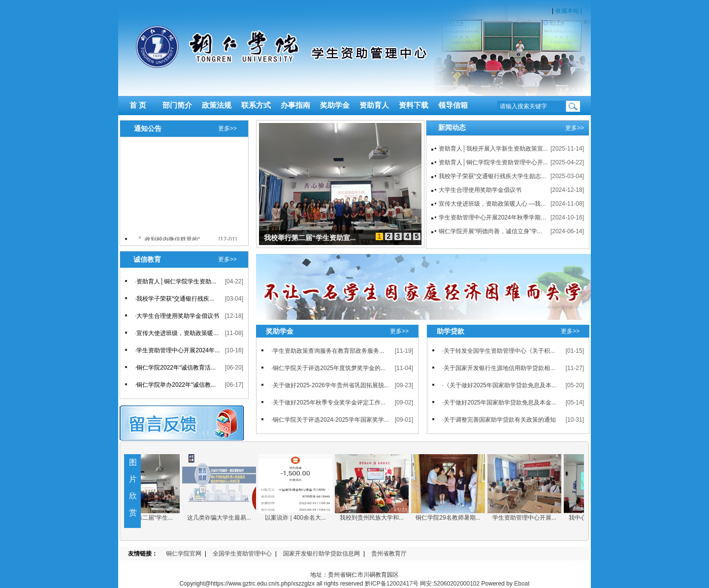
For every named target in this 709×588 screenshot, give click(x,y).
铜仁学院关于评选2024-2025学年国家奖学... (331, 420)
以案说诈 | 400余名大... (300, 518)
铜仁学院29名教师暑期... (453, 518)
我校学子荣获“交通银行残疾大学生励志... (492, 176)
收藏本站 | (568, 11)
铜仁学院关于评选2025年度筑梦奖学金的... (329, 368)
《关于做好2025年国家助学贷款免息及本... (500, 385)
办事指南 (295, 105)
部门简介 (177, 105)
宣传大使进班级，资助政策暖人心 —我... (492, 204)
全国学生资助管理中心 (242, 554)
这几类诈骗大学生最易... (224, 518)
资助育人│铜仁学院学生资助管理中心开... (493, 162)
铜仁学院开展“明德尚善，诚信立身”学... (490, 231)
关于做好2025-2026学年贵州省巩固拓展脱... (331, 385)
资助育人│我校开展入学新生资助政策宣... (493, 149)
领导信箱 (453, 105)
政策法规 (217, 105)
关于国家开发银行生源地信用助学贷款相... (499, 368)
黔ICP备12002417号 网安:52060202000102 (422, 584)
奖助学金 (335, 105)
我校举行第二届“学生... (148, 518)
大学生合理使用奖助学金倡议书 (480, 190)
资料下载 (414, 105)
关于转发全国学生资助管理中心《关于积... (499, 351)
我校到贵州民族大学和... (377, 518)
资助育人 (374, 105)
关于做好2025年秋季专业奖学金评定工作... (329, 402)
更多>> (227, 128)
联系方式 (256, 105)
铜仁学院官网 (184, 554)
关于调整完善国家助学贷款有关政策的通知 (500, 420)
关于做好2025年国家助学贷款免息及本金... (500, 402)
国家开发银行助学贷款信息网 (322, 554)
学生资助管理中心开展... (529, 518)
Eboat (522, 584)
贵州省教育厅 (389, 554)
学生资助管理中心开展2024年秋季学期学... (495, 217)
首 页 (138, 105)
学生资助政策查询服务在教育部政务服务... (328, 351)
